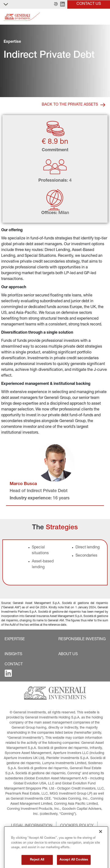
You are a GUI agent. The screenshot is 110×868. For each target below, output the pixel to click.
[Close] (101, 846)
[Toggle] (103, 17)
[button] (56, 4)
